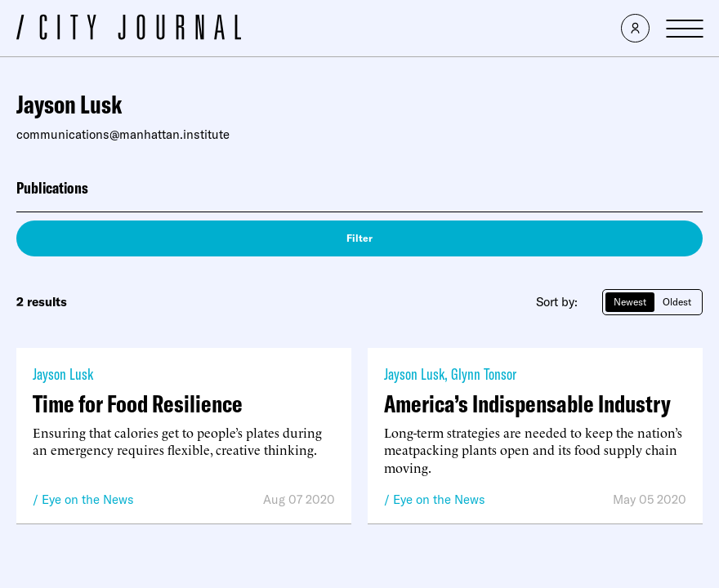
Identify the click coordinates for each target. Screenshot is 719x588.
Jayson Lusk (63, 374)
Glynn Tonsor (484, 374)
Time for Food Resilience (138, 403)
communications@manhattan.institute (123, 134)
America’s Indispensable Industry (527, 403)
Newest (630, 302)
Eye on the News (88, 499)
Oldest (677, 302)
